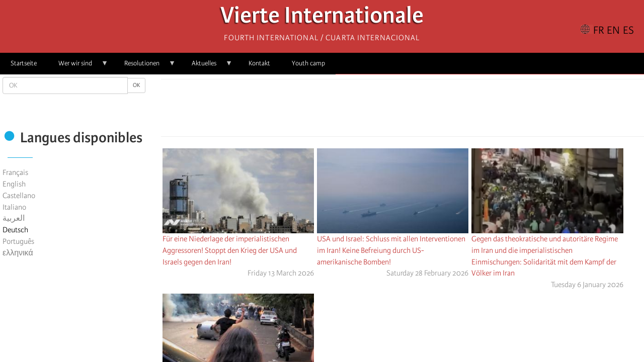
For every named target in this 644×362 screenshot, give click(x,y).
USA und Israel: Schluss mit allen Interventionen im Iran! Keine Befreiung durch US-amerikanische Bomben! (391, 250)
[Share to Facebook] (374, 111)
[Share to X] (388, 111)
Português (18, 241)
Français (15, 172)
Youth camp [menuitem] (308, 63)
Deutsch (15, 230)
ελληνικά (18, 253)
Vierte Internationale (322, 18)
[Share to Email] (417, 111)
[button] (431, 111)
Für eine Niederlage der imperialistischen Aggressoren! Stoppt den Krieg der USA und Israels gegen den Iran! (230, 250)
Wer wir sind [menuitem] (78, 67)
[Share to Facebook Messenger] (403, 111)
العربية (14, 218)
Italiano (14, 207)
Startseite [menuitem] (24, 63)
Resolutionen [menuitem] (145, 67)
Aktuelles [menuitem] (207, 67)
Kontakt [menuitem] (259, 63)
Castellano (19, 196)
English (14, 184)
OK (136, 85)
